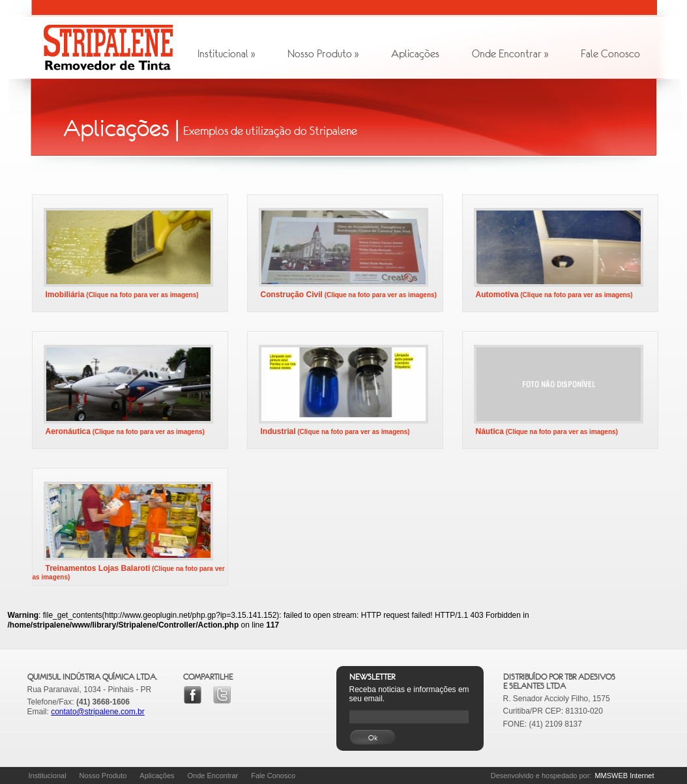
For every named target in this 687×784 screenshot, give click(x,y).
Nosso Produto (323, 54)
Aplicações (415, 54)
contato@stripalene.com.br (98, 712)
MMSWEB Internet (624, 776)
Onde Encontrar (510, 54)
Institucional (226, 54)
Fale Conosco (610, 54)
